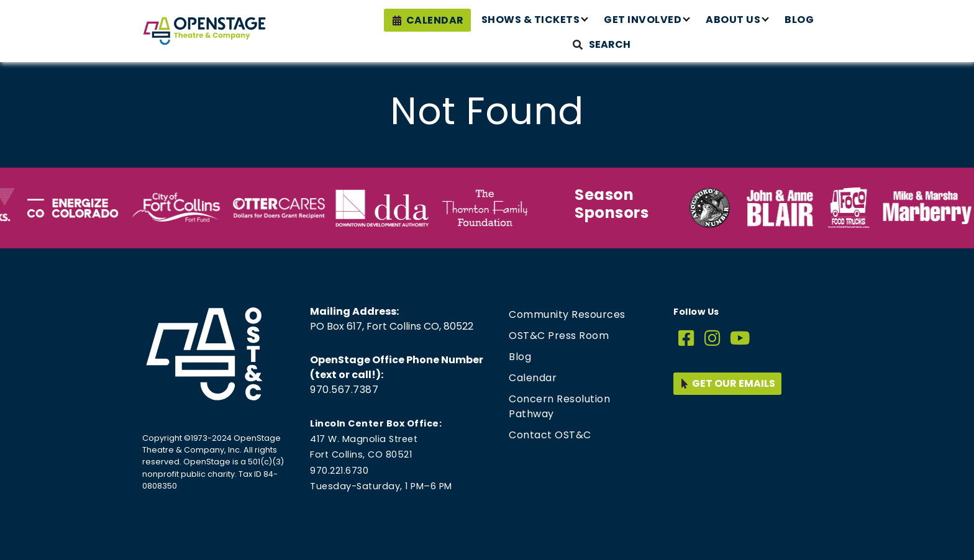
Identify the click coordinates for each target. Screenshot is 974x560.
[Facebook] (686, 339)
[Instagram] (712, 339)
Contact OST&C (550, 435)
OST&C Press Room (559, 336)
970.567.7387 (344, 390)
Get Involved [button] (643, 20)
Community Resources (567, 314)
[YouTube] (740, 339)
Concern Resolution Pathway (559, 406)
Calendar (435, 20)
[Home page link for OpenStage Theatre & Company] (204, 31)
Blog (799, 20)
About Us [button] (733, 20)
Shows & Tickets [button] (531, 20)
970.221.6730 (339, 471)
